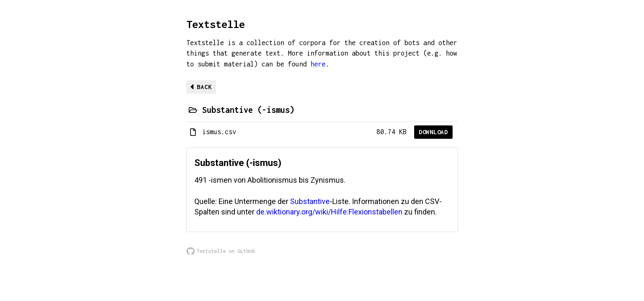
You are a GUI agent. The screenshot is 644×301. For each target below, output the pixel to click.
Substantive (310, 201)
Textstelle (216, 24)
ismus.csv (219, 132)
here (318, 64)
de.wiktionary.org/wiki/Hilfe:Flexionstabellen (329, 212)
